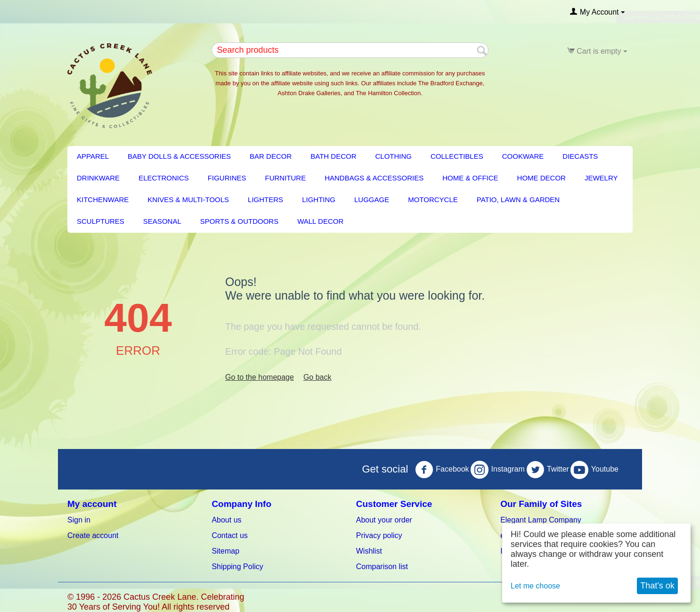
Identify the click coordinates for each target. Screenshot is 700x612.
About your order (384, 520)
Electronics (164, 178)
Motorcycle (433, 200)
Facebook (442, 470)
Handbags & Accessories (374, 178)
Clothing (394, 156)
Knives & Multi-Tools (188, 200)
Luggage (372, 200)
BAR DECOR (271, 156)
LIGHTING (319, 200)
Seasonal (162, 221)
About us (226, 520)
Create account (93, 535)
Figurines (227, 178)
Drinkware (98, 178)
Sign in (79, 520)
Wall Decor (320, 221)
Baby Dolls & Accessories (179, 156)
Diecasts (580, 156)
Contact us (229, 535)
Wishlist (369, 551)
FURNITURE (286, 178)
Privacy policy (379, 535)
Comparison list (382, 567)
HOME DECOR (541, 178)
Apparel (93, 156)
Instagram (498, 470)
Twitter (548, 470)
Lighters (265, 200)
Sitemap (225, 551)
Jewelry (601, 178)
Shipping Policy (237, 567)
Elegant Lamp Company (541, 520)
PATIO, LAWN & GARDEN (518, 200)
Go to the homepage (260, 377)
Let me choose (535, 586)
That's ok (657, 586)
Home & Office (470, 178)
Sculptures (101, 221)
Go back (317, 377)
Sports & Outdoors (239, 221)
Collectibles (457, 156)
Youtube (594, 470)
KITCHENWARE (103, 200)
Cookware (523, 156)
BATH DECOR (333, 156)
